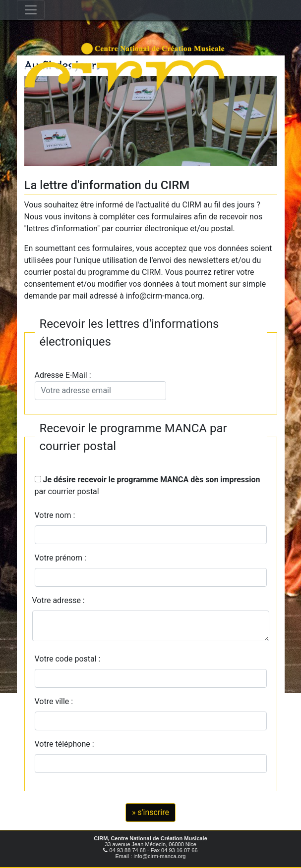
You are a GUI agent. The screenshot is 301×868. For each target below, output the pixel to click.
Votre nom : (55, 515)
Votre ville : (56, 701)
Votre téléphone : (66, 744)
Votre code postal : (70, 659)
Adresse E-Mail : (100, 385)
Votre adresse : (59, 600)
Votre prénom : (61, 558)
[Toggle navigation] (31, 10)
